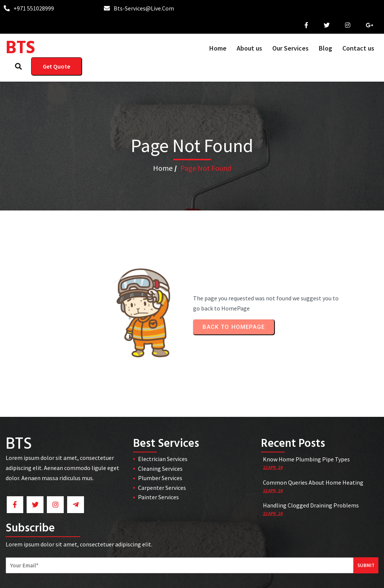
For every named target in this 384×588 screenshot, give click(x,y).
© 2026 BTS (192, 577)
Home (163, 162)
